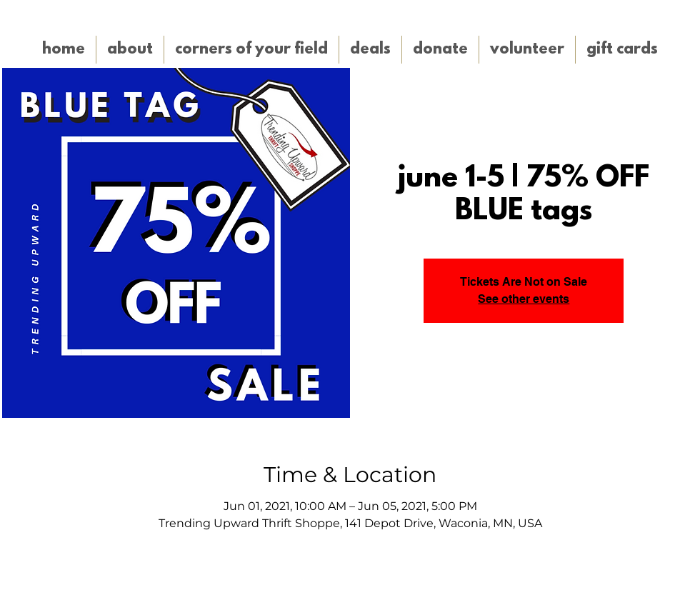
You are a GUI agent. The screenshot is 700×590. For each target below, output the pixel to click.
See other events (524, 299)
